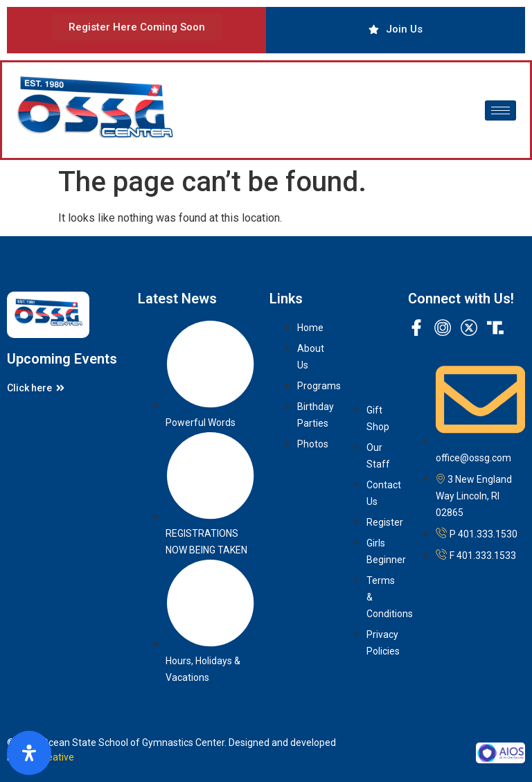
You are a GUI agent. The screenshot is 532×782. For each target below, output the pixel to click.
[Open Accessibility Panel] (29, 753)
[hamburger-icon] (500, 110)
